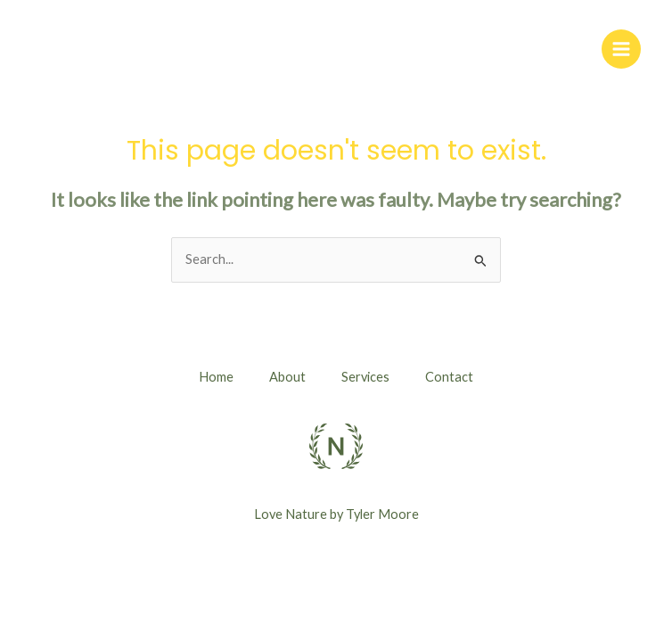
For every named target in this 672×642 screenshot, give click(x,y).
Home (216, 377)
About (287, 377)
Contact (449, 377)
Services (365, 377)
